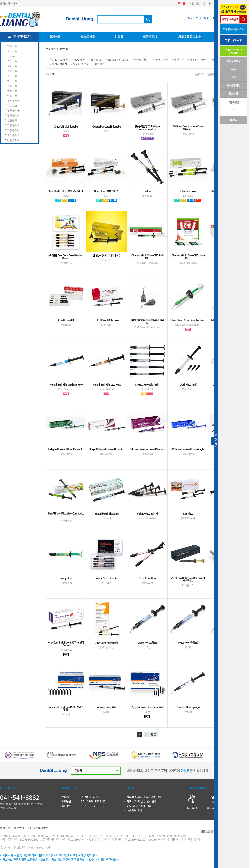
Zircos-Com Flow (147, 578)
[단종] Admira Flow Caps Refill (147, 707)
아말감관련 (141, 59)
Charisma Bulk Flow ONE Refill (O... (147, 257)
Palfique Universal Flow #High (188, 449)
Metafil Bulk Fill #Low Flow (107, 385)
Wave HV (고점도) (147, 643)
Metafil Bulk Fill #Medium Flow (66, 385)
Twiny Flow (66, 578)
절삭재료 (12, 75)
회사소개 (5, 828)
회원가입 (194, 3)
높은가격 (212, 74)
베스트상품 (88, 37)
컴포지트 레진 (60, 59)
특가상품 (55, 37)
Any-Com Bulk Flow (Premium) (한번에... (188, 579)
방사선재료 (13, 100)
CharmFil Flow (188, 191)
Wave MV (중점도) (188, 643)
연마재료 (12, 80)
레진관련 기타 (198, 59)
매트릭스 (100, 64)
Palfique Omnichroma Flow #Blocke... (188, 128)
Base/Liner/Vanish (119, 59)
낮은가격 (199, 74)
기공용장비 (13, 130)
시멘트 (11, 55)
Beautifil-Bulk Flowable (107, 514)
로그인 (181, 3)
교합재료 (12, 85)
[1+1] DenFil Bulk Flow (107, 320)
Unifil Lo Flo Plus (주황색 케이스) (66, 191)
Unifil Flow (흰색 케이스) (107, 191)
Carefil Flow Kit (66, 320)
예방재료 (12, 95)
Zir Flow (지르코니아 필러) (107, 255)
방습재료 (12, 70)
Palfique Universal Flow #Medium (147, 449)
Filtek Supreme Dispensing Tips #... (147, 321)
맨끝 (153, 735)
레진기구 (179, 59)
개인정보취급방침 (38, 828)
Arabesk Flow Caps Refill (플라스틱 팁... (66, 708)
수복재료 (12, 51)
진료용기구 (13, 110)
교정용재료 (13, 135)
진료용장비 (13, 115)
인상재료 (12, 46)
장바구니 (208, 3)
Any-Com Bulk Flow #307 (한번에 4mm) (66, 644)
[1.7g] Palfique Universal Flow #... (107, 449)
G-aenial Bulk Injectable (66, 126)
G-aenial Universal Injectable (107, 126)
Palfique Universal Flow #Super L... (66, 449)
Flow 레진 (79, 59)
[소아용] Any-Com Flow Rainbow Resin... (66, 257)
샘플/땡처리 (151, 37)
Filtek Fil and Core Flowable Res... (188, 320)
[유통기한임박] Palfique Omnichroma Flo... (147, 128)
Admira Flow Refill (107, 707)
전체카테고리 (22, 37)
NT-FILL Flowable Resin (147, 385)
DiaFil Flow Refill (188, 385)
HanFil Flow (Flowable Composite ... (66, 515)
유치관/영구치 (81, 64)
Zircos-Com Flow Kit (107, 578)
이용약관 (19, 828)
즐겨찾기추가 (7, 3)
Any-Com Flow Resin (107, 643)
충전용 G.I (97, 59)
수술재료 (12, 90)
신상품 (119, 37)
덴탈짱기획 (13, 140)
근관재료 (12, 65)
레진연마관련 (161, 59)
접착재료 (12, 60)
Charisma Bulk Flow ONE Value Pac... (188, 257)
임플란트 (12, 120)
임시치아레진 (60, 64)
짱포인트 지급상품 (198, 18)
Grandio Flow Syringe (188, 707)
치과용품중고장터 (190, 37)
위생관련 (12, 105)
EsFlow (147, 191)
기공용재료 (13, 125)
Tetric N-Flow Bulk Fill (147, 514)
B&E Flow (188, 514)
